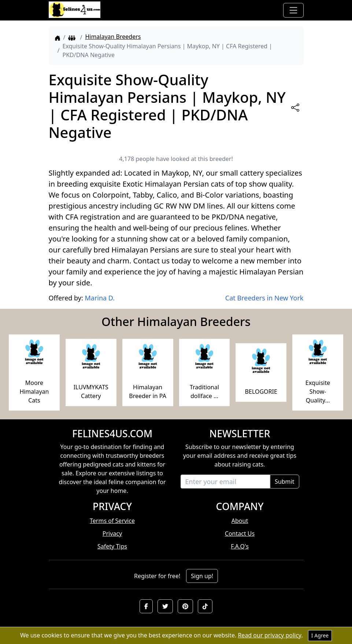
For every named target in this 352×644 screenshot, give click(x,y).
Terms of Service (112, 521)
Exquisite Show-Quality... (318, 392)
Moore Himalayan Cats (34, 392)
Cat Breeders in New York (264, 298)
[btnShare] (295, 108)
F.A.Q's (240, 546)
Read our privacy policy (269, 635)
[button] (146, 606)
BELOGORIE (261, 392)
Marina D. (100, 298)
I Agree (320, 635)
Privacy (112, 533)
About (240, 521)
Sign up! (202, 576)
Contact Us (240, 533)
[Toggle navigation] (293, 10)
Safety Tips (112, 546)
